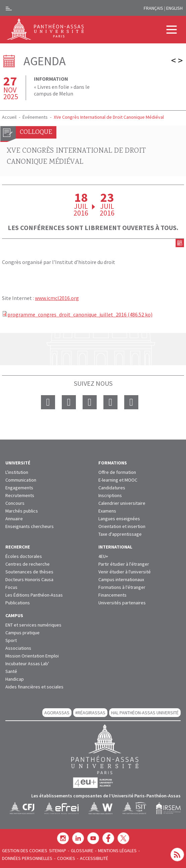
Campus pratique (22, 633)
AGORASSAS (57, 713)
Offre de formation (117, 472)
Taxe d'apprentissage (120, 534)
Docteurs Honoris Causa (29, 579)
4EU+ (103, 556)
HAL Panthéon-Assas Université (145, 713)
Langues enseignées (119, 519)
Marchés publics (22, 511)
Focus (11, 587)
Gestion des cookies (25, 851)
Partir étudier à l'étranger (124, 564)
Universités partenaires (122, 603)
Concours (15, 503)
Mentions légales (117, 851)
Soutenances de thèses (29, 572)
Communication (21, 480)
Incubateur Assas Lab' (27, 664)
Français (153, 8)
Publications (18, 603)
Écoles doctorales (24, 556)
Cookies (66, 858)
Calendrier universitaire (122, 503)
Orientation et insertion (122, 526)
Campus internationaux (121, 579)
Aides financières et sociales (34, 687)
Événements (35, 117)
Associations (18, 648)
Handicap (15, 679)
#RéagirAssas (90, 713)
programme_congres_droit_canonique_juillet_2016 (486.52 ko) (80, 314)
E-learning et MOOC (118, 480)
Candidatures (112, 488)
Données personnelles (27, 858)
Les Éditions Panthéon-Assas (34, 595)
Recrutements (20, 495)
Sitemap (58, 851)
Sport (11, 640)
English (174, 8)
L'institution (17, 472)
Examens (107, 511)
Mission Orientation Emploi (32, 656)
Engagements (19, 488)
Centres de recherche (28, 564)
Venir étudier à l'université (125, 572)
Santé (11, 671)
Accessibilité (94, 858)
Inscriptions (110, 495)
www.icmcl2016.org (57, 298)
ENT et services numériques (33, 625)
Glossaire (82, 851)
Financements (112, 595)
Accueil (9, 117)
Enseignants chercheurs (30, 526)
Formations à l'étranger (122, 587)
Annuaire (14, 519)
